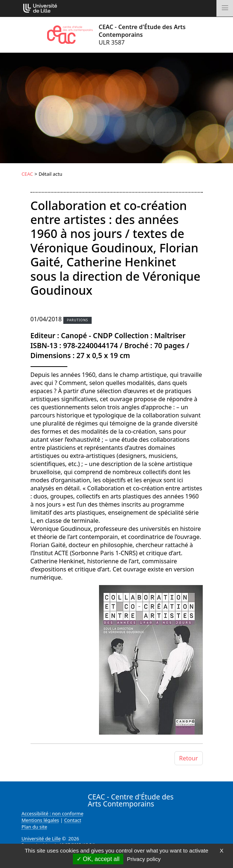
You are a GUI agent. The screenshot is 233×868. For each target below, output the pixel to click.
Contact (73, 820)
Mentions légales (40, 820)
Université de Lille (41, 839)
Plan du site (35, 827)
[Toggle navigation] (225, 8)
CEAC (27, 174)
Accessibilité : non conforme (53, 813)
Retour (189, 758)
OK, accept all (98, 859)
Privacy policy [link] (144, 859)
